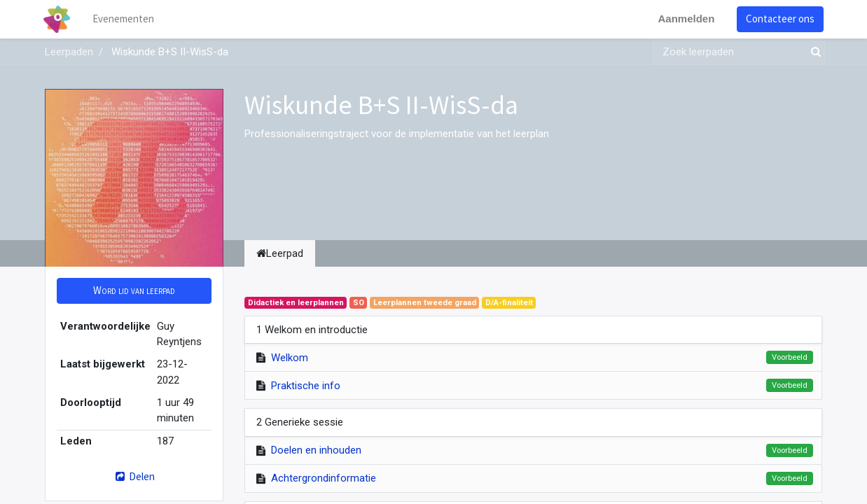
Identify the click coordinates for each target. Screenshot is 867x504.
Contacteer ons (779, 19)
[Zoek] (813, 52)
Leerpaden (69, 52)
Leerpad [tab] (280, 253)
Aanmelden (685, 19)
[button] (134, 291)
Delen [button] (134, 476)
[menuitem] (125, 19)
